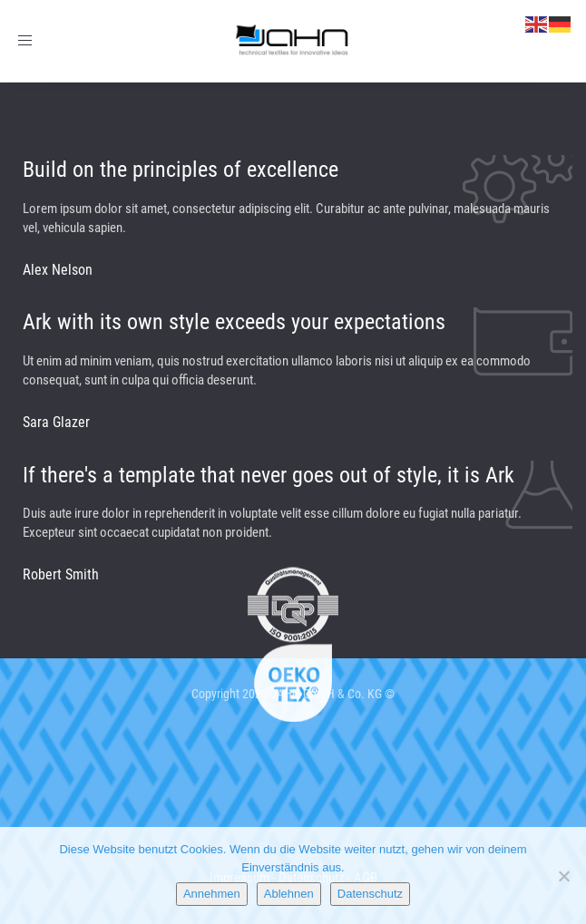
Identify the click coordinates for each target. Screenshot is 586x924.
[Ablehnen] (563, 876)
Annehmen (212, 894)
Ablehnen (289, 894)
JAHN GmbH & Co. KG (326, 694)
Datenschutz (370, 894)
